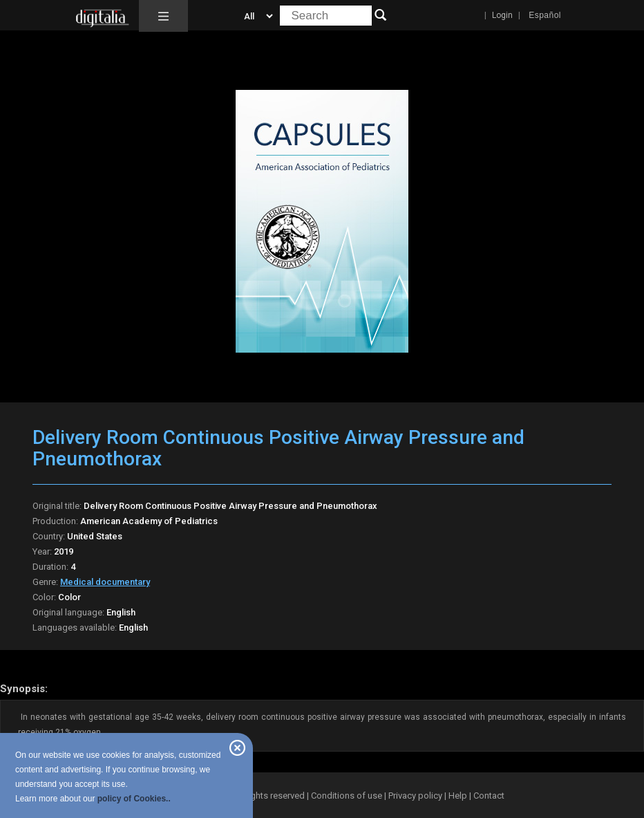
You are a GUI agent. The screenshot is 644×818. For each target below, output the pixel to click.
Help (458, 796)
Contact (489, 796)
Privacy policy (415, 796)
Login (502, 15)
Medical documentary (105, 582)
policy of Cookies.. (134, 799)
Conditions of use (348, 796)
